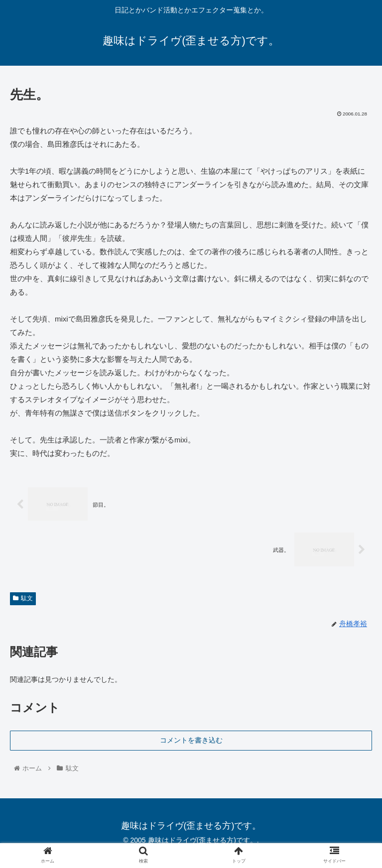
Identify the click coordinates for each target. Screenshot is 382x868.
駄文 (23, 598)
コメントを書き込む (191, 740)
